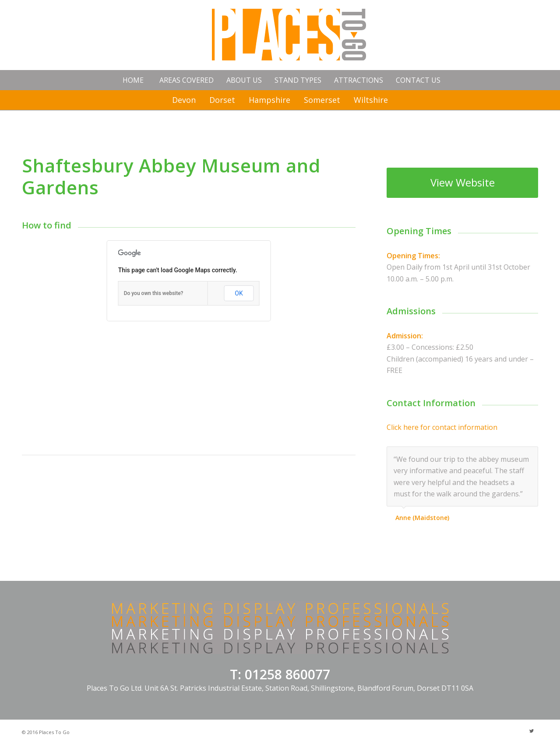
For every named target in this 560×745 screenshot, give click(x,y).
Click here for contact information (442, 427)
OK (239, 293)
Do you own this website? (154, 293)
